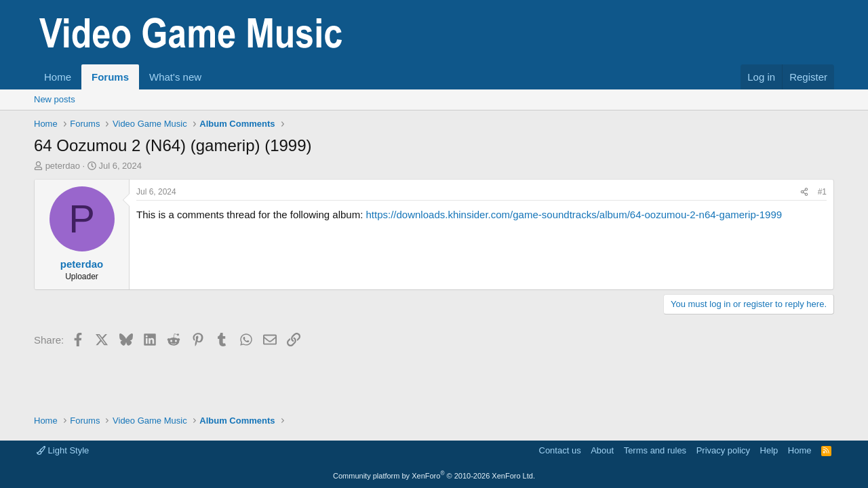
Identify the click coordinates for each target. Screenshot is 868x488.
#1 (822, 192)
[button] (212, 77)
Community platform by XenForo (434, 476)
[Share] (804, 192)
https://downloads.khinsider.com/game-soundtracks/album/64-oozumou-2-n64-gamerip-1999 (574, 215)
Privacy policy (723, 450)
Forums (110, 77)
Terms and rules (655, 450)
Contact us (560, 450)
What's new (175, 77)
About (602, 450)
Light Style (63, 450)
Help (769, 450)
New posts (55, 99)
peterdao (63, 166)
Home (58, 77)
